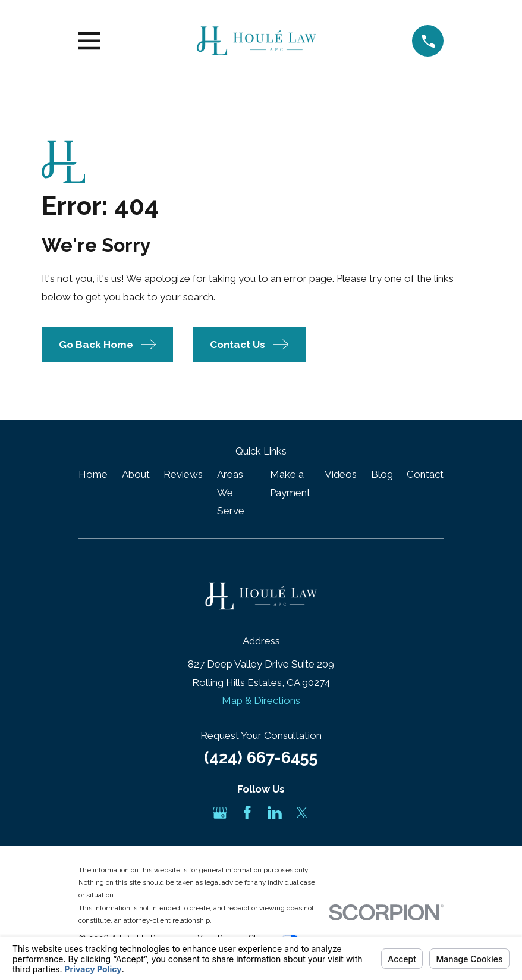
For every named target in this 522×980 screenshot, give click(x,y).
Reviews (183, 474)
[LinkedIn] (275, 813)
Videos (341, 474)
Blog (382, 474)
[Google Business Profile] (220, 813)
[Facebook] (247, 813)
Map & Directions (261, 700)
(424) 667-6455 (261, 757)
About (136, 474)
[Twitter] (302, 813)
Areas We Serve (231, 492)
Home (93, 474)
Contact (425, 474)
